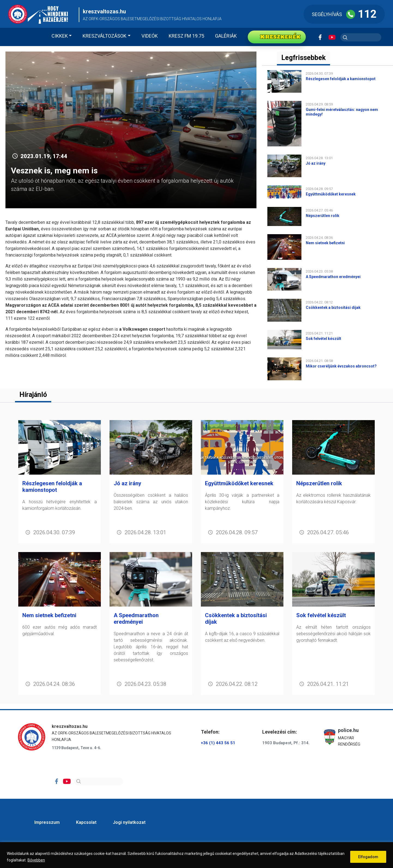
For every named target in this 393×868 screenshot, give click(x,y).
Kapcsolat (86, 822)
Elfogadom (368, 857)
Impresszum (47, 822)
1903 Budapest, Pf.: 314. (286, 743)
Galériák (226, 36)
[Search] (99, 782)
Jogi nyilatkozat (129, 822)
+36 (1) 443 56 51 (218, 743)
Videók (150, 36)
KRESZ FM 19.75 (186, 36)
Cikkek (60, 36)
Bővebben (36, 860)
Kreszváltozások (105, 36)
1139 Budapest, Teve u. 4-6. (76, 748)
